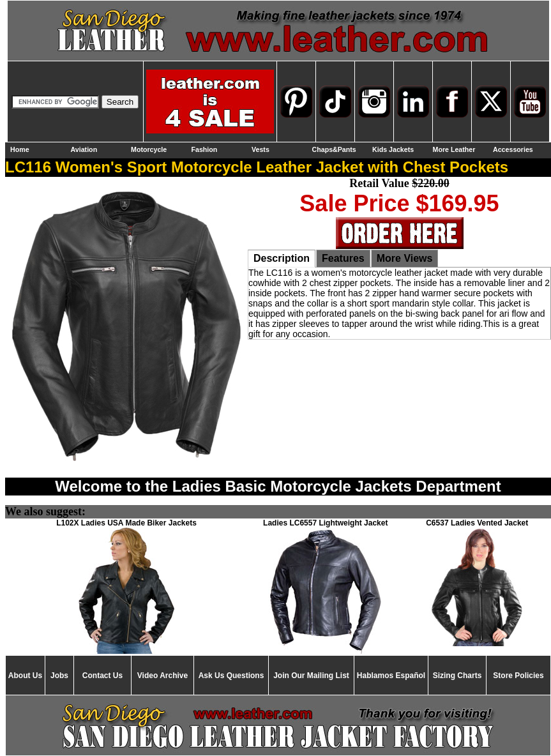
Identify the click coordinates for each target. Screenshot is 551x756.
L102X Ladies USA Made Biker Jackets (126, 523)
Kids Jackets (393, 149)
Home (20, 149)
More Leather (454, 149)
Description (282, 258)
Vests (260, 149)
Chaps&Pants (334, 149)
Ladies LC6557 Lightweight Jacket (325, 523)
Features (343, 258)
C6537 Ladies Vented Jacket (477, 523)
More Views (405, 258)
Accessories (513, 149)
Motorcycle (149, 149)
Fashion (205, 149)
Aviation (84, 149)
